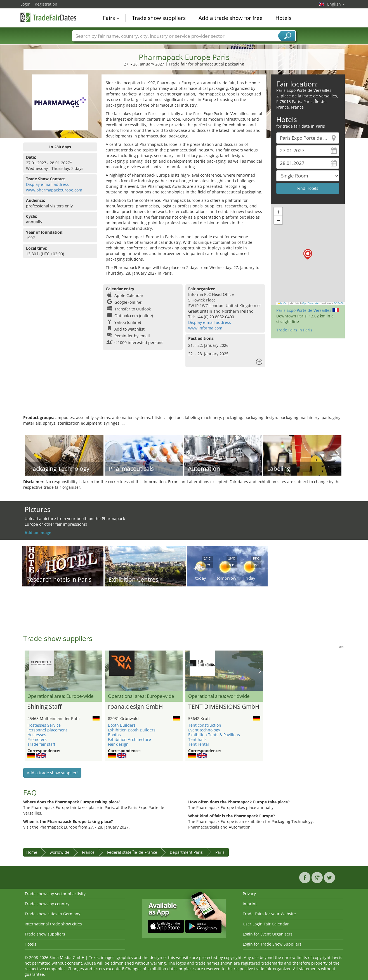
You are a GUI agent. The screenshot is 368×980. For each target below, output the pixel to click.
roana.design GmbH (135, 707)
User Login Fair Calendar (266, 924)
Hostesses (37, 735)
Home (32, 852)
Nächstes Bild (260, 671)
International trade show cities (53, 924)
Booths (114, 735)
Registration (46, 4)
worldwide (60, 852)
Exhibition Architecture (129, 739)
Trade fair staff (41, 744)
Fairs (111, 18)
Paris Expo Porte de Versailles (304, 310)
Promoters (37, 739)
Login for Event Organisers (268, 934)
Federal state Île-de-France (132, 852)
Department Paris (186, 852)
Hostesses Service (44, 725)
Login (25, 4)
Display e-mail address (47, 184)
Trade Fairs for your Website (269, 914)
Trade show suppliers (159, 18)
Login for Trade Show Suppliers (272, 944)
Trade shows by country (47, 904)
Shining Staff (44, 707)
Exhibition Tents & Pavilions (214, 735)
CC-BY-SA (339, 303)
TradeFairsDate (48, 17)
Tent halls (197, 739)
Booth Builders (122, 725)
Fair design (118, 744)
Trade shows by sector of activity (55, 894)
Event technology (204, 730)
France (88, 852)
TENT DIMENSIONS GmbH (224, 707)
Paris (220, 852)
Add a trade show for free (231, 18)
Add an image (38, 533)
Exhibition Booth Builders (132, 730)
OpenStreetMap (311, 303)
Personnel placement (47, 730)
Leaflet (283, 303)
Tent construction (205, 725)
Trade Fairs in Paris (294, 330)
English (336, 4)
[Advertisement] (184, 397)
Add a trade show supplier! (52, 773)
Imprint (250, 904)
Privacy (249, 894)
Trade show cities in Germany (52, 914)
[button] (308, 254)
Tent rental (199, 744)
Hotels (283, 18)
